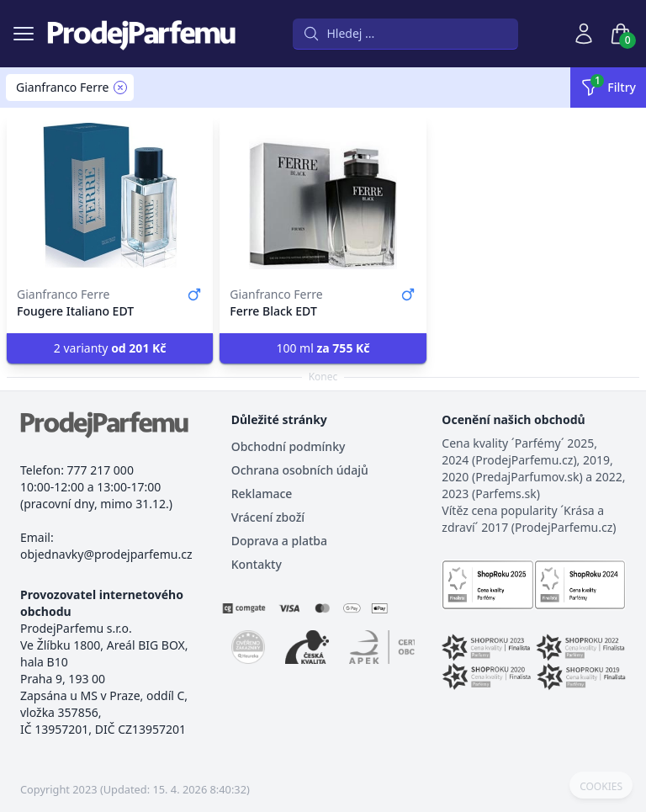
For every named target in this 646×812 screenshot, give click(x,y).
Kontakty (257, 564)
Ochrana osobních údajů (300, 470)
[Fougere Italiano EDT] (110, 195)
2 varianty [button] (110, 348)
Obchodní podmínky (289, 446)
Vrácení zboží (268, 517)
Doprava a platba (279, 541)
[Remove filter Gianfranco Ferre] (120, 88)
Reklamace (262, 494)
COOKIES (601, 787)
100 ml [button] (323, 348)
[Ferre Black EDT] (323, 195)
